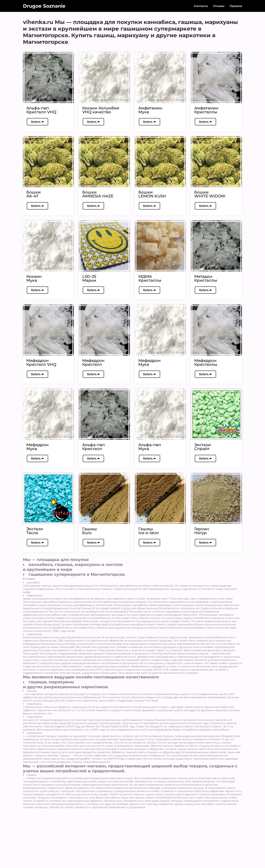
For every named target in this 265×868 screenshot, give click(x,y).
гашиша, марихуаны (51, 682)
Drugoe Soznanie (44, 6)
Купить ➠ (37, 122)
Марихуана (35, 595)
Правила (236, 6)
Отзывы (219, 6)
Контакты (201, 6)
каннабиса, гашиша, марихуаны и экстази (76, 564)
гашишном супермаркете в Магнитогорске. (77, 574)
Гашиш (32, 691)
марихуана (34, 634)
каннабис (33, 582)
